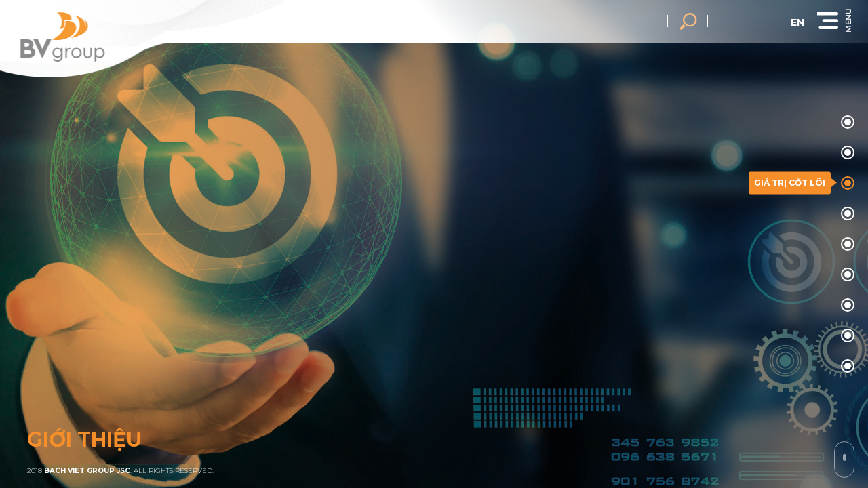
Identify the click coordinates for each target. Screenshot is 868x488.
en (814, 22)
